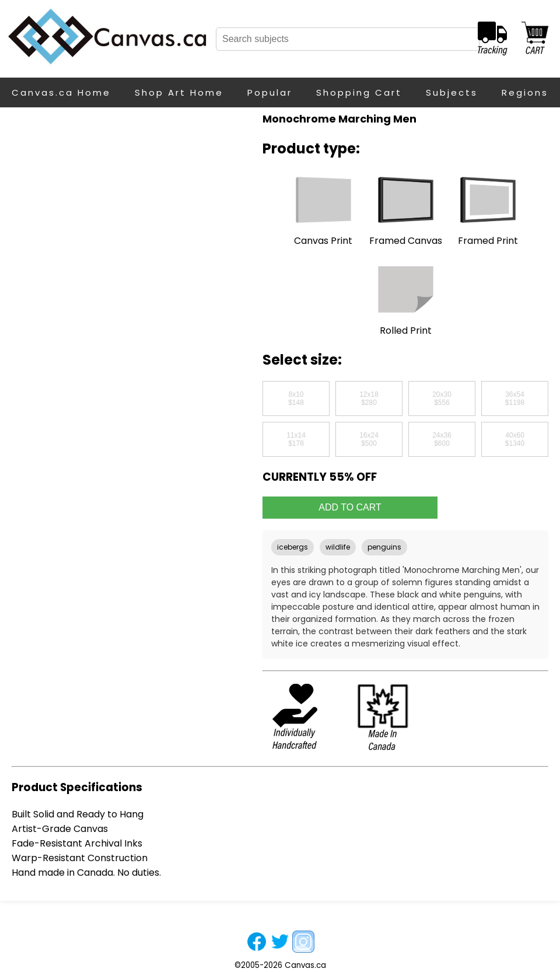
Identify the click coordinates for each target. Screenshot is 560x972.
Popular (270, 92)
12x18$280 (369, 398)
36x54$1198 (515, 398)
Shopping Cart (359, 92)
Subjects (452, 92)
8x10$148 (296, 398)
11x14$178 (296, 439)
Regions (525, 92)
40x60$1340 (515, 439)
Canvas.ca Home (61, 92)
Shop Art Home (179, 92)
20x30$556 (442, 398)
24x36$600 (442, 439)
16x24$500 (369, 439)
